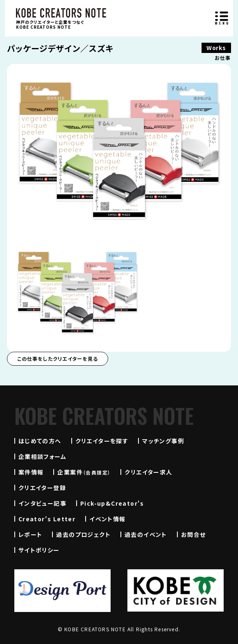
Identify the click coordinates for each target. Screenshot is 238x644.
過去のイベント (146, 534)
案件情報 (31, 472)
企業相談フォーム (42, 456)
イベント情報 (107, 519)
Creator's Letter (47, 519)
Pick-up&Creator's (112, 503)
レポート (31, 534)
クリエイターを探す (102, 441)
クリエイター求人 (148, 472)
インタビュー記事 (42, 503)
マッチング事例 (163, 441)
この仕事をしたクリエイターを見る (58, 359)
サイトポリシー (39, 550)
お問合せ (194, 534)
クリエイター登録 (42, 488)
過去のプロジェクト (83, 534)
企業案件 (84, 472)
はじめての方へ (40, 441)
